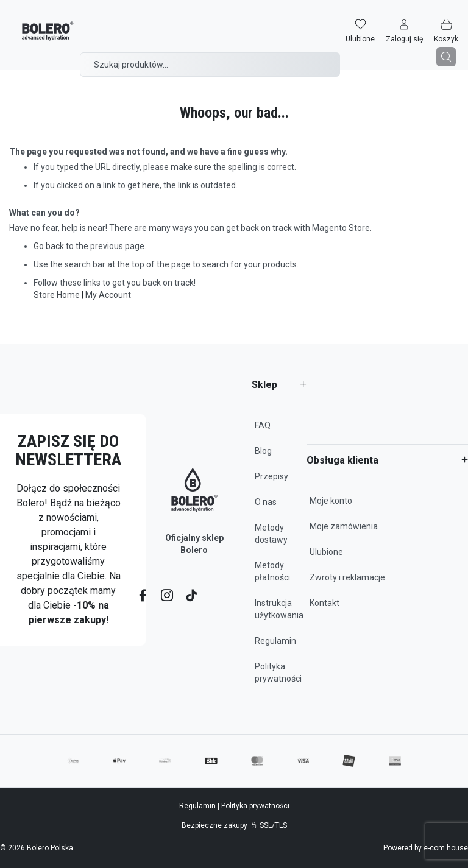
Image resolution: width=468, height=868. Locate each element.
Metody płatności (272, 571)
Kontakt (324, 603)
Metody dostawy (271, 534)
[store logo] (38, 23)
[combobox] (210, 56)
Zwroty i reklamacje (347, 577)
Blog (263, 451)
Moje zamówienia (344, 526)
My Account (108, 295)
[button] (414, 23)
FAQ (263, 425)
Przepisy (271, 476)
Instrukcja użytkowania (279, 609)
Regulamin (275, 641)
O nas (266, 502)
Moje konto (331, 501)
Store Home (57, 295)
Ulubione (326, 552)
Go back (49, 246)
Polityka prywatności (278, 672)
